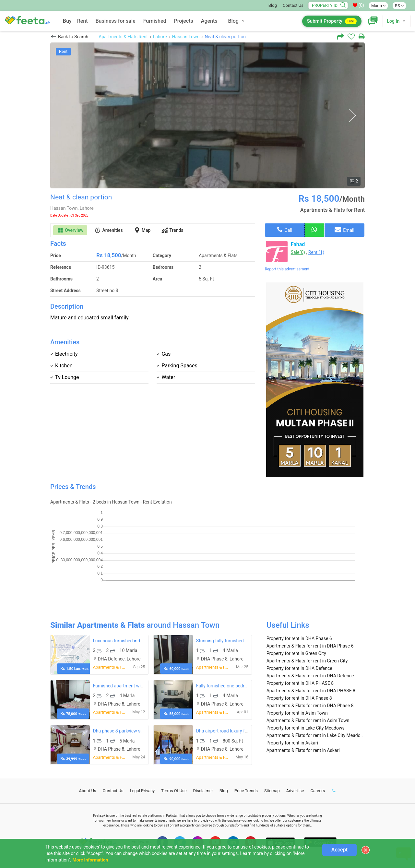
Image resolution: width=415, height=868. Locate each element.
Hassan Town (186, 37)
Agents (209, 21)
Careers (318, 791)
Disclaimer (203, 791)
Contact (113, 791)
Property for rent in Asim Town (297, 713)
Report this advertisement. (288, 269)
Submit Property (332, 21)
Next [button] (352, 116)
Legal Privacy (142, 791)
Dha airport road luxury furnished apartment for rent (248, 731)
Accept (339, 850)
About (88, 791)
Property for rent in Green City (296, 653)
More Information (90, 860)
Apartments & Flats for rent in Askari (303, 750)
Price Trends (246, 791)
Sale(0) (298, 252)
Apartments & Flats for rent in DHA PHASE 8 (311, 691)
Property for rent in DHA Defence (299, 668)
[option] (207, 115)
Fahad (298, 244)
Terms (174, 791)
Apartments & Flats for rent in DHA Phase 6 (310, 646)
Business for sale (116, 21)
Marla (378, 6)
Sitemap (272, 791)
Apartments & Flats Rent (123, 37)
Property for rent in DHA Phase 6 (299, 638)
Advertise (295, 791)
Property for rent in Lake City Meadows (306, 728)
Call (285, 230)
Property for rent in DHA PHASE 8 (300, 683)
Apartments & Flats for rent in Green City (307, 661)
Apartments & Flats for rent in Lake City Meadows (316, 735)
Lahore (160, 37)
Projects (184, 21)
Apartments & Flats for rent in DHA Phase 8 (310, 706)
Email (344, 230)
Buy (67, 21)
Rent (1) (316, 252)
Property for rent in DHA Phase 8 (299, 698)
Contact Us (293, 5)
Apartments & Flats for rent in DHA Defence (310, 676)
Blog (273, 5)
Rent (83, 21)
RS (399, 6)
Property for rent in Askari (292, 743)
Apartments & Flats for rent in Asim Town (308, 720)
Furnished (155, 21)
